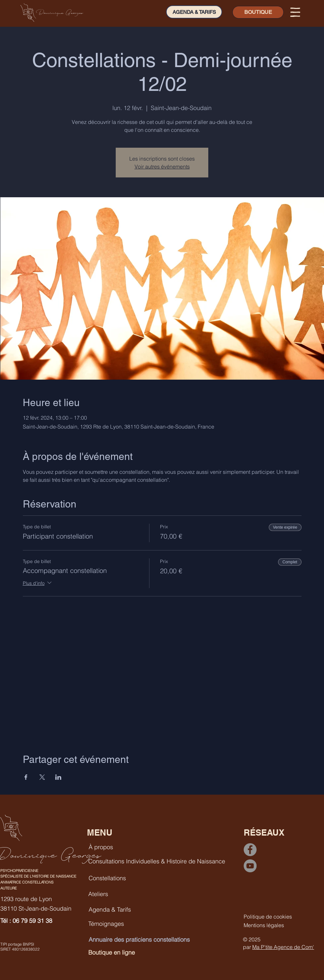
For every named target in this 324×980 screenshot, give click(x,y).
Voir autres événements (162, 167)
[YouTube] (250, 866)
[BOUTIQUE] (258, 12)
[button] (295, 12)
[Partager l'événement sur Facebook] (26, 777)
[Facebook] (250, 850)
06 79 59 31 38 (32, 921)
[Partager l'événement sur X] (42, 777)
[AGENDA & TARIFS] (194, 12)
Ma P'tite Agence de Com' (283, 947)
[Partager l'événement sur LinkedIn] (58, 777)
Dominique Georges (60, 12)
